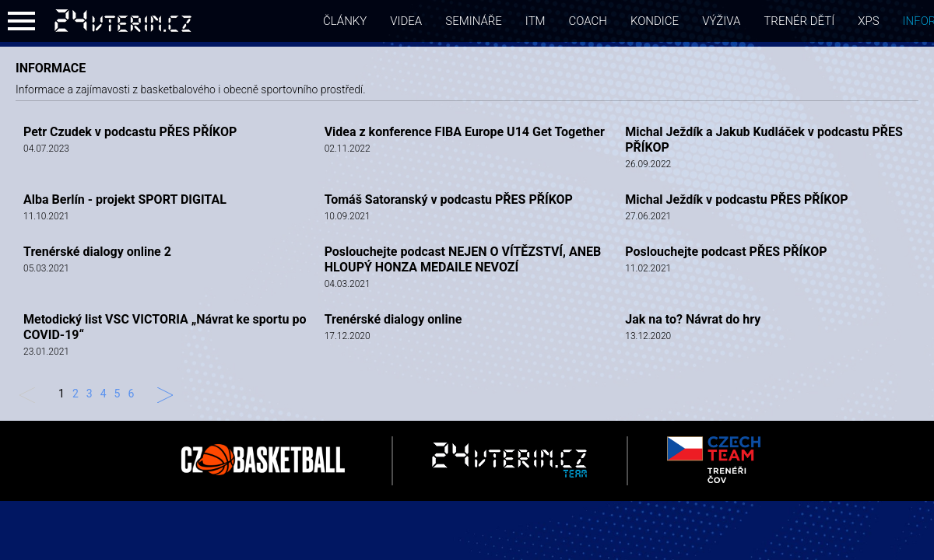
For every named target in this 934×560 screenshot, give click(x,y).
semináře (474, 21)
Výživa (721, 21)
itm (535, 21)
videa (406, 21)
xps (868, 21)
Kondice (655, 21)
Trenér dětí (799, 21)
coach (588, 21)
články (345, 21)
